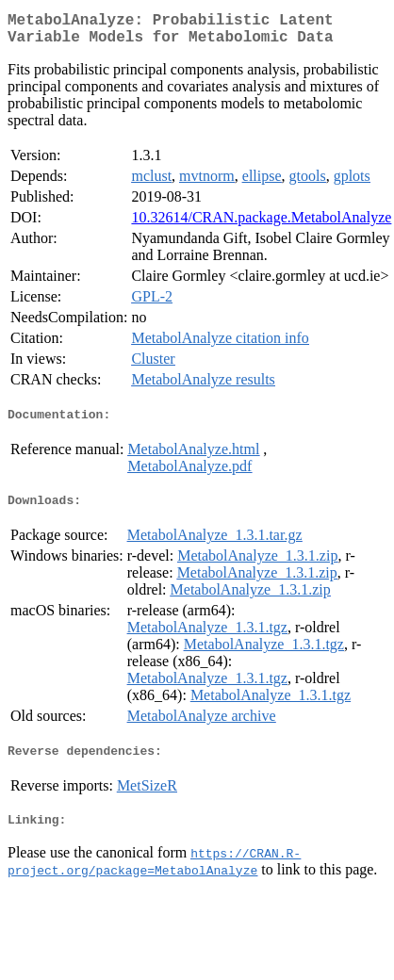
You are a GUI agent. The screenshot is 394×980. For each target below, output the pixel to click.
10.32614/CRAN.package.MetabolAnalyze (261, 225)
